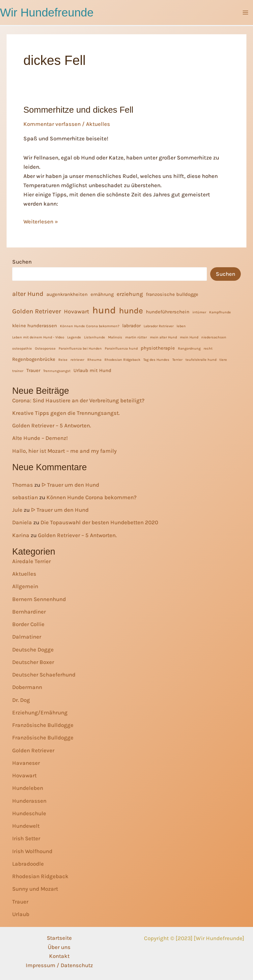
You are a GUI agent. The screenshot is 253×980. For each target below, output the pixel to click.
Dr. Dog (21, 699)
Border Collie (28, 624)
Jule (17, 509)
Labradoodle (28, 863)
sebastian (25, 497)
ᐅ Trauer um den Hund (70, 484)
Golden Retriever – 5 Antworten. (52, 425)
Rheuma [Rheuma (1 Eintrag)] (94, 359)
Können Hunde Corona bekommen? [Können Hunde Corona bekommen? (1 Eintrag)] (90, 326)
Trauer (20, 901)
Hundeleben (28, 788)
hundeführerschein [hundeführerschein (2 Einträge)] (168, 312)
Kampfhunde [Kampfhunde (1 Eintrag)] (220, 312)
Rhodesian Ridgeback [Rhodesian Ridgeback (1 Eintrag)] (122, 359)
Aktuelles (98, 124)
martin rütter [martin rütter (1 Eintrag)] (136, 337)
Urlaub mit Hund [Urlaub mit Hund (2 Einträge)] (92, 370)
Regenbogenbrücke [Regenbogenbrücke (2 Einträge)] (34, 359)
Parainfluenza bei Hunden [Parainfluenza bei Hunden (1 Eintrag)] (80, 348)
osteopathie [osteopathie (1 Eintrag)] (22, 348)
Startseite (59, 938)
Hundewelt (26, 825)
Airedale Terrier (31, 561)
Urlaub (21, 914)
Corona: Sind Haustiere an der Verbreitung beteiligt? (79, 400)
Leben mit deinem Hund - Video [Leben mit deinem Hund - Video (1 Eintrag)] (38, 337)
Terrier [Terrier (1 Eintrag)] (177, 359)
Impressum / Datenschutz (59, 966)
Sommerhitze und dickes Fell (78, 110)
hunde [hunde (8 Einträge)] (131, 310)
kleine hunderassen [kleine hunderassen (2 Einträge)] (35, 325)
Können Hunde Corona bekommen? (92, 497)
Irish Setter (27, 838)
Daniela (22, 522)
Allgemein (25, 586)
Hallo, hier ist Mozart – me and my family (65, 450)
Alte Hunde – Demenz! (40, 438)
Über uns (59, 947)
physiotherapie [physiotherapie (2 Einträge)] (158, 348)
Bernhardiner (29, 611)
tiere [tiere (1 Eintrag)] (223, 359)
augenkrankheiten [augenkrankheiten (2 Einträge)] (67, 294)
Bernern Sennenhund (39, 598)
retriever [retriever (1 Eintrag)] (77, 359)
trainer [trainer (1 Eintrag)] (18, 371)
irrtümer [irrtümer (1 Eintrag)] (199, 312)
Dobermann (27, 687)
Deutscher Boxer (33, 662)
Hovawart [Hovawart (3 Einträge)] (77, 311)
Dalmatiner (27, 636)
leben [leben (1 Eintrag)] (181, 326)
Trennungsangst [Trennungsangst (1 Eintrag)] (57, 371)
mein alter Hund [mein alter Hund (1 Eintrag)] (163, 337)
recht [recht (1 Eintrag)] (208, 348)
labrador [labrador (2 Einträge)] (131, 325)
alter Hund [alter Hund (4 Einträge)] (28, 293)
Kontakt (59, 956)
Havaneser (26, 763)
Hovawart (25, 775)
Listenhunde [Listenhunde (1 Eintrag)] (95, 337)
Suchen (22, 261)
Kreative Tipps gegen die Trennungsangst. (66, 413)
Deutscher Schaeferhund (44, 674)
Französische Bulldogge (43, 725)
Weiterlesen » (41, 221)
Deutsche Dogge (33, 649)
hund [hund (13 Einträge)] (104, 310)
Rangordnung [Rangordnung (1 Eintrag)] (189, 348)
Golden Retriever (33, 750)
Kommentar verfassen (52, 124)
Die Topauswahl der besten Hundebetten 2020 (100, 522)
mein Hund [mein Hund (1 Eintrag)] (189, 337)
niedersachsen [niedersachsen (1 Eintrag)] (214, 337)
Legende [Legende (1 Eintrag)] (74, 337)
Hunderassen (29, 800)
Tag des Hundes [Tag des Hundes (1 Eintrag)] (156, 359)
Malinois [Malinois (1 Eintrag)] (115, 337)
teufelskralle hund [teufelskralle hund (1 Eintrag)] (201, 359)
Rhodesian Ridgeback (40, 876)
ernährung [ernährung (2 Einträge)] (102, 294)
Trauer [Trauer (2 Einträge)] (33, 370)
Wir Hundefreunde (47, 12)
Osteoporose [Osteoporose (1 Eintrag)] (45, 348)
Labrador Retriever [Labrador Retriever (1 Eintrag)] (159, 326)
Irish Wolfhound (32, 850)
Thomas (23, 484)
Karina (21, 535)
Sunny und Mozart (36, 888)
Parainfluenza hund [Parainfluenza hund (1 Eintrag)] (121, 348)
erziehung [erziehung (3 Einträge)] (130, 294)
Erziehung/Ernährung (40, 712)
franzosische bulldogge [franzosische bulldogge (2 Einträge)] (172, 294)
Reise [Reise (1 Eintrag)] (63, 359)
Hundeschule (29, 813)
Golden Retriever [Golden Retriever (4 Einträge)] (37, 311)
